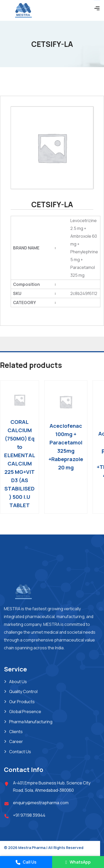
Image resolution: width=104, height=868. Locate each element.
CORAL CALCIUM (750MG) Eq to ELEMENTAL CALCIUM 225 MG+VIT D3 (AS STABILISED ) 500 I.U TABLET (20, 464)
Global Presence (25, 712)
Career (16, 741)
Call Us (26, 862)
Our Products (22, 702)
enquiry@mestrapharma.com (41, 803)
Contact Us (20, 752)
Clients (16, 732)
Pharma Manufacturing (31, 722)
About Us (18, 682)
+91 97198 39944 (29, 815)
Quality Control (23, 691)
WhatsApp (78, 862)
